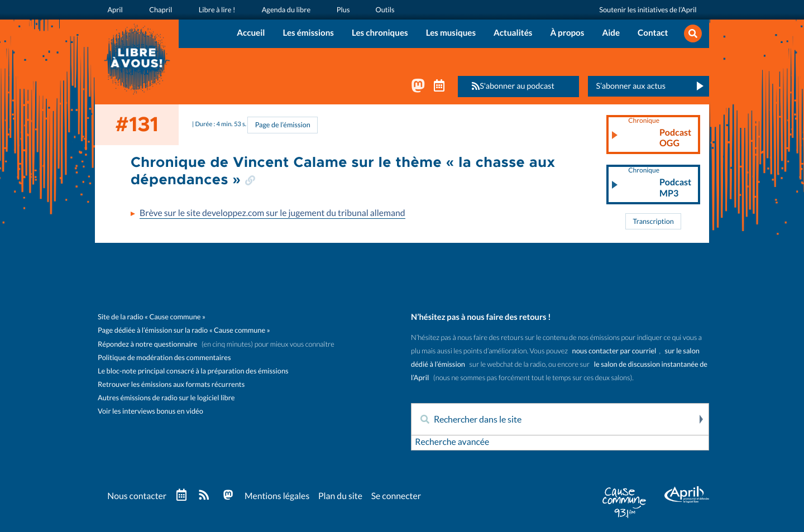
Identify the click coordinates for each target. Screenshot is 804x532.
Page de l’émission (282, 125)
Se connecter (400, 496)
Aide (611, 33)
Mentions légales (279, 496)
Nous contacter (137, 496)
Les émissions (308, 33)
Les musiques (451, 33)
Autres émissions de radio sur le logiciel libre (166, 398)
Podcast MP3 (660, 184)
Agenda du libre (283, 9)
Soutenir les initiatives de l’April (648, 9)
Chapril (159, 9)
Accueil (251, 33)
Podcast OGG (660, 133)
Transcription (653, 222)
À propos (567, 33)
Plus (340, 9)
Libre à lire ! (215, 9)
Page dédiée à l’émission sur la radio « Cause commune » (184, 331)
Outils (382, 9)
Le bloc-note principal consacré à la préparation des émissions (193, 371)
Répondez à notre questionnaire (147, 344)
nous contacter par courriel (614, 351)
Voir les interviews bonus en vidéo (150, 411)
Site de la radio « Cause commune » (152, 317)
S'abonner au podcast (510, 86)
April (115, 9)
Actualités (513, 33)
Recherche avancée (453, 443)
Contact (653, 33)
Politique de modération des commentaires (164, 358)
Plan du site (343, 496)
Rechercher (700, 420)
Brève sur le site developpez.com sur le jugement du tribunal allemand (274, 214)
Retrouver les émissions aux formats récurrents (171, 384)
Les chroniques (380, 33)
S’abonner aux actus (631, 86)
